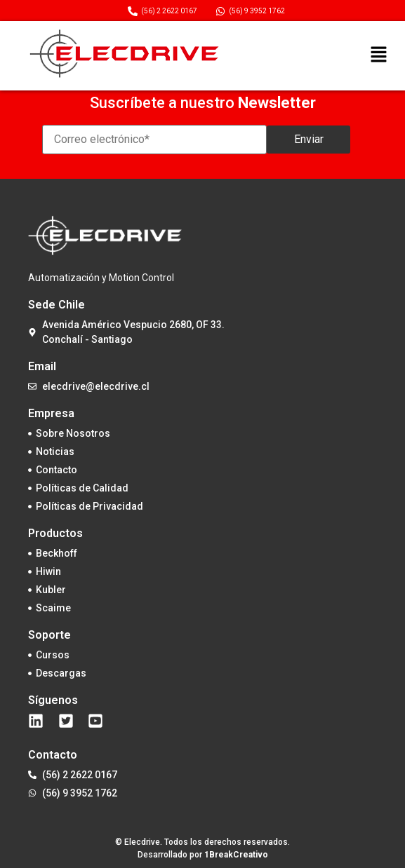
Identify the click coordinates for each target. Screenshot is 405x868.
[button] (378, 55)
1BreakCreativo (236, 855)
